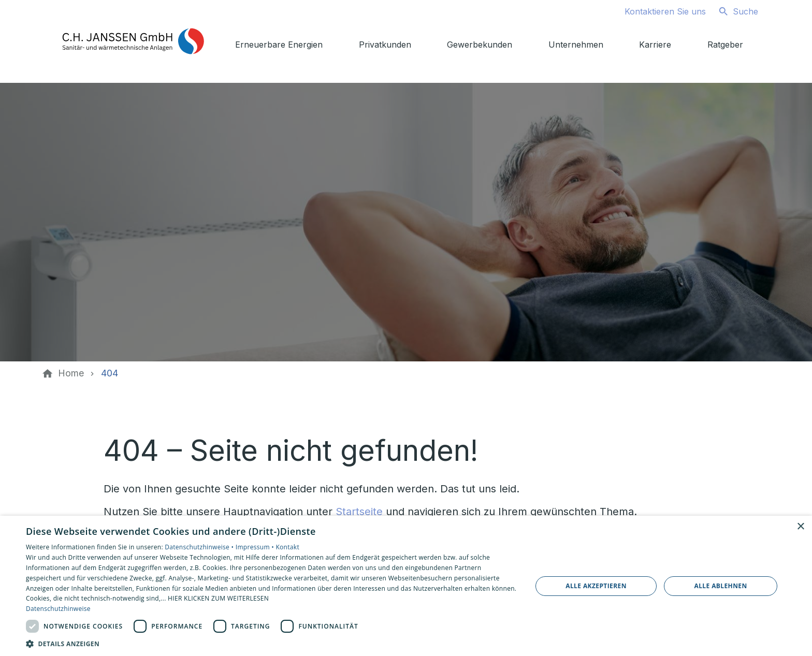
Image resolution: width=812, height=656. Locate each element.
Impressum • (256, 547)
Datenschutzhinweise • (200, 547)
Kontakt (287, 547)
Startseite (359, 512)
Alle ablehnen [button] (721, 586)
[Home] (71, 373)
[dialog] (406, 586)
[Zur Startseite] (133, 41)
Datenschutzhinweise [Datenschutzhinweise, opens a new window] (58, 609)
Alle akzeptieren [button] (596, 586)
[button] (271, 643)
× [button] (800, 527)
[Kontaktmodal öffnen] (657, 11)
